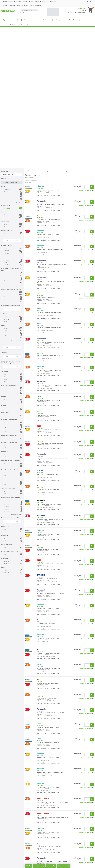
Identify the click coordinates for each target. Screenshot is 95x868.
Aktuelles (73, 20)
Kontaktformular (77, 842)
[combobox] (12, 33)
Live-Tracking (39, 866)
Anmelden (89, 2)
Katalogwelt (60, 20)
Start (38, 30)
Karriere (12, 24)
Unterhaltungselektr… (66, 30)
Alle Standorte (45, 832)
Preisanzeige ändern (32, 833)
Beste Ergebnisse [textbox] (8, 33)
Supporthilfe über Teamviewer (81, 846)
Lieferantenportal (46, 846)
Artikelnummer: (41, 50)
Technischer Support (78, 844)
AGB (58, 833)
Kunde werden (14, 20)
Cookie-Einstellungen (32, 835)
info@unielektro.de (78, 839)
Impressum (60, 830)
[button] (86, 49)
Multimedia (55, 30)
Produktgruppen (46, 30)
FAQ (28, 866)
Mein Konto (29, 830)
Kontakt (51, 866)
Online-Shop (24, 24)
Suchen (53, 12)
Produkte (28, 20)
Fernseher (76, 30)
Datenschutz (60, 838)
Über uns (86, 20)
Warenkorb (82, 8)
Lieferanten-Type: (41, 52)
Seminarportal (45, 843)
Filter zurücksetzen (12, 42)
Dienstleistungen (43, 20)
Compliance (60, 835)
